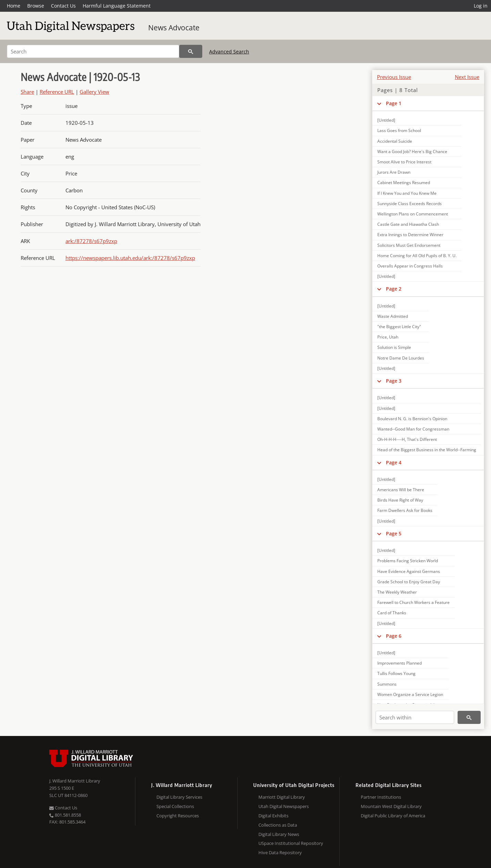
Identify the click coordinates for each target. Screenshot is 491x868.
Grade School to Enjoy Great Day (409, 582)
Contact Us (63, 6)
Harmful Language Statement (117, 6)
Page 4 (394, 462)
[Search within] (415, 717)
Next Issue (467, 77)
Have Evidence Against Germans (409, 571)
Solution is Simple (394, 347)
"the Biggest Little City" (399, 327)
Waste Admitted (393, 316)
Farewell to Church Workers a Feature (413, 602)
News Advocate (174, 28)
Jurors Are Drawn (394, 172)
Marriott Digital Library (282, 797)
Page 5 (394, 533)
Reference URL (57, 92)
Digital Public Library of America (393, 816)
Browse (36, 6)
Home (14, 6)
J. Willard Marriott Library (75, 781)
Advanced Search (229, 52)
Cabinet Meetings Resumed (404, 183)
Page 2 (394, 289)
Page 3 (394, 381)
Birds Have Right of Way (400, 500)
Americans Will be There (401, 490)
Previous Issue (394, 77)
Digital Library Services (179, 797)
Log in (481, 6)
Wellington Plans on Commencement (413, 214)
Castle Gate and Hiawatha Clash (408, 224)
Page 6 (394, 636)
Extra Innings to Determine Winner (410, 235)
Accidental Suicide (395, 141)
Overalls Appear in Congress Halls (410, 266)
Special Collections (175, 806)
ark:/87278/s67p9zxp (91, 241)
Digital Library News (279, 834)
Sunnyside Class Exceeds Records (410, 204)
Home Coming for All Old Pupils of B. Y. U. (417, 256)
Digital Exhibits (273, 816)
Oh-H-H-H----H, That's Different (407, 439)
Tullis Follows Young (396, 673)
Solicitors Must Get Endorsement (409, 245)
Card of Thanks (392, 613)
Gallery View (94, 92)
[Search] (93, 51)
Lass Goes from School (399, 130)
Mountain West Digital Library (391, 806)
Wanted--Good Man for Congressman (413, 429)
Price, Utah (388, 337)
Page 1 (394, 103)
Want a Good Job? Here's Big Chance (412, 152)
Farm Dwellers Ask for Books (405, 510)
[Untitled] (386, 120)
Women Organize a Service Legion (410, 694)
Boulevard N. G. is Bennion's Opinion (412, 419)
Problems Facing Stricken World (408, 561)
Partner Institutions (381, 797)
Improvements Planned (400, 663)
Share (27, 92)
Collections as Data (278, 825)
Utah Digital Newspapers (284, 806)
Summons (387, 684)
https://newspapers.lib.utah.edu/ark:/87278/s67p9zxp (130, 258)
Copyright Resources (178, 816)
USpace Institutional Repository (291, 843)
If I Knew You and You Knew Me (407, 193)
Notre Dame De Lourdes (401, 358)
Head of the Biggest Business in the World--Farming (427, 450)
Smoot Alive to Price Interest (404, 162)
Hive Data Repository (280, 852)
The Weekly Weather (397, 592)
